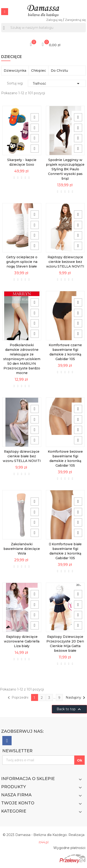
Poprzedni (17, 698)
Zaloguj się (55, 20)
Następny (76, 698)
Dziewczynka (15, 71)
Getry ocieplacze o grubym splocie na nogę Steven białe (22, 262)
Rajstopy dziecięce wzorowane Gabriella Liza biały (22, 641)
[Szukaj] (43, 28)
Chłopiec (39, 71)
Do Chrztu (59, 71)
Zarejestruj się (75, 20)
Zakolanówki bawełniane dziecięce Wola (22, 549)
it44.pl (44, 842)
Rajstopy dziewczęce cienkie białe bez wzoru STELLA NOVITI (22, 456)
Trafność (57, 83)
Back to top (69, 709)
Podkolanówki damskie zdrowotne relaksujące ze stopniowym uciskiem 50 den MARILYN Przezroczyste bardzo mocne (22, 359)
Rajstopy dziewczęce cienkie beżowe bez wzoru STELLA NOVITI (65, 262)
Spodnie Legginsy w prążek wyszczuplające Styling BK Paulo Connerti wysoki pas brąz (65, 169)
